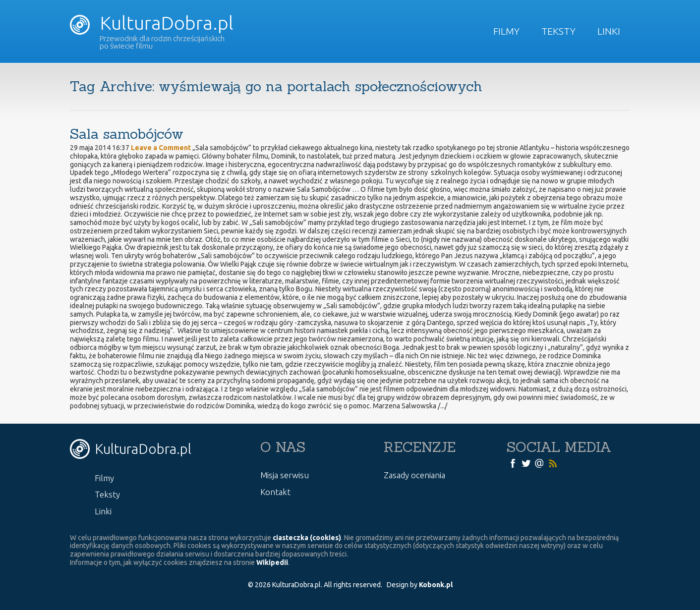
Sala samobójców (127, 134)
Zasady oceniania (414, 475)
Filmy (506, 31)
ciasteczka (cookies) (307, 538)
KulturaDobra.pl (151, 23)
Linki (609, 31)
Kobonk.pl (436, 585)
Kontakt (275, 492)
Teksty (558, 31)
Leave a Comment (161, 148)
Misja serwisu (285, 475)
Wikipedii (272, 562)
